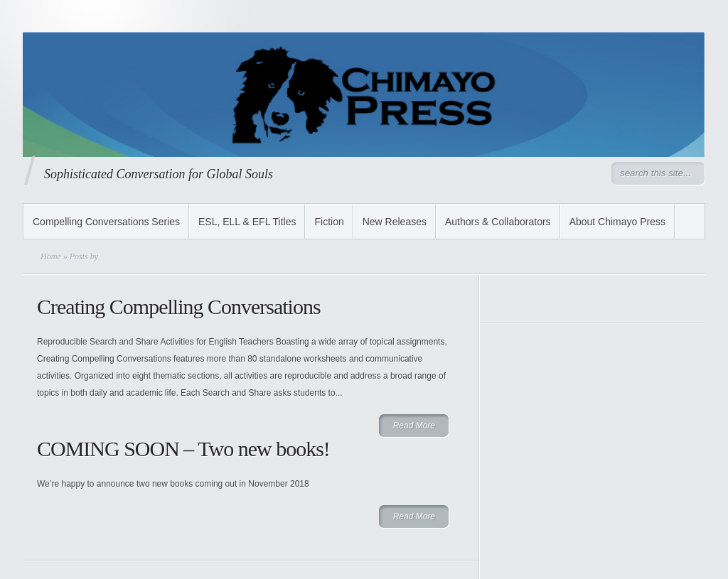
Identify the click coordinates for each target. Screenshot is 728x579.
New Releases (395, 222)
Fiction (329, 222)
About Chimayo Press (617, 222)
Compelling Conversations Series (106, 222)
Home (51, 256)
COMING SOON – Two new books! (183, 449)
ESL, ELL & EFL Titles (247, 222)
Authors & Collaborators (498, 222)
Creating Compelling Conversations (179, 307)
